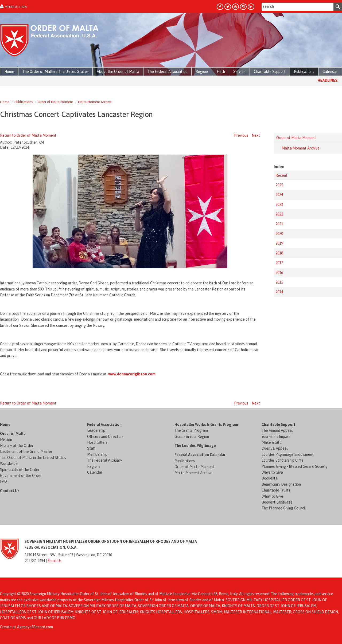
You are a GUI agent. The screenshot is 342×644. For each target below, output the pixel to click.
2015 (279, 282)
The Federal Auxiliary (105, 460)
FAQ (3, 481)
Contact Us (10, 491)
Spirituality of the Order (20, 470)
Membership (97, 454)
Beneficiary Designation (281, 484)
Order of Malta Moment (55, 102)
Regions (94, 466)
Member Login (16, 7)
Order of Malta (13, 434)
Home (5, 102)
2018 (279, 253)
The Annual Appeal (277, 430)
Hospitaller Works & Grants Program (206, 425)
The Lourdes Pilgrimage (195, 446)
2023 (279, 205)
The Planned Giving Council (284, 508)
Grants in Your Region (192, 437)
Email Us (55, 561)
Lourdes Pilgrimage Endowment (288, 454)
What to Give (272, 496)
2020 (279, 234)
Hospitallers (97, 442)
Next (256, 135)
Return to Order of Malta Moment (28, 135)
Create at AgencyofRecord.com (26, 627)
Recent (281, 175)
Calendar (95, 472)
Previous (241, 135)
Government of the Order (21, 476)
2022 (279, 214)
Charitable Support (278, 425)
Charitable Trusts (276, 490)
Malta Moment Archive (95, 102)
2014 (279, 292)
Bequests (269, 478)
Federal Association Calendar (200, 455)
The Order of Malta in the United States (33, 458)
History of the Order (17, 446)
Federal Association (104, 425)
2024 (279, 195)
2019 (279, 243)
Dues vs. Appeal (275, 448)
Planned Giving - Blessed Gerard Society (295, 466)
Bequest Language (277, 502)
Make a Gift (271, 442)
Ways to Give (272, 472)
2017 (279, 263)
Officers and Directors (105, 437)
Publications (24, 102)
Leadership (96, 430)
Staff (91, 448)
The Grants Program (191, 430)
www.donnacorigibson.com (132, 374)
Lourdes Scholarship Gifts (282, 460)
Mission (6, 440)
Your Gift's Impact (276, 437)
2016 (279, 273)
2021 (279, 224)
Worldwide (9, 464)
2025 (279, 185)
